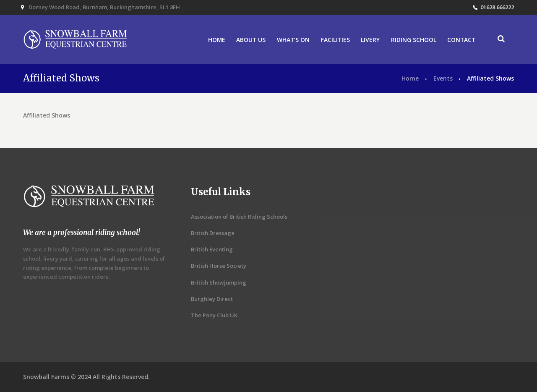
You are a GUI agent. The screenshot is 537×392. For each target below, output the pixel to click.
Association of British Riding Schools (239, 217)
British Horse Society (219, 266)
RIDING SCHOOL (414, 40)
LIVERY (370, 40)
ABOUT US (251, 40)
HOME (217, 40)
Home (410, 78)
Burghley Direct (212, 299)
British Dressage (213, 233)
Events (443, 78)
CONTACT (461, 40)
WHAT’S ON (293, 40)
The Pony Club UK (214, 315)
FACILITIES (335, 40)
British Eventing (212, 249)
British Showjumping (219, 282)
